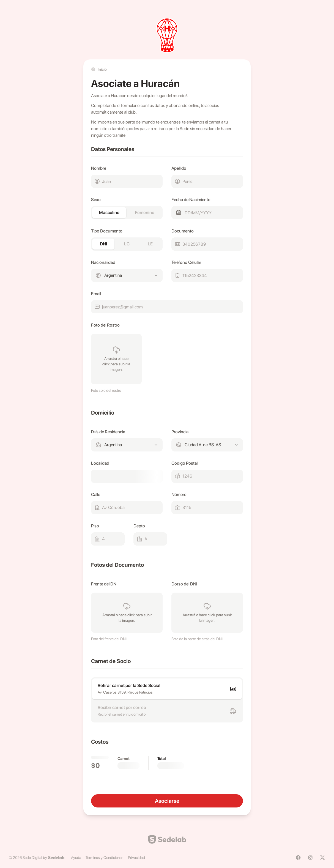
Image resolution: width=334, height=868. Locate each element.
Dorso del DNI (184, 584)
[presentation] (116, 359)
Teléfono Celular (186, 262)
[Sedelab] (56, 858)
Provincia (180, 432)
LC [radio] (127, 244)
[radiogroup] (127, 213)
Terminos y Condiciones (105, 858)
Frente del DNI (104, 584)
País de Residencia (108, 432)
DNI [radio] (103, 244)
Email (96, 294)
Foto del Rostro (105, 325)
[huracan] (167, 35)
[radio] (167, 689)
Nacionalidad (103, 262)
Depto (139, 526)
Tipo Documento (107, 231)
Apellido (179, 168)
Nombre (99, 168)
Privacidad (136, 858)
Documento (183, 231)
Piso (95, 526)
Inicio (99, 69)
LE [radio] (150, 244)
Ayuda (76, 858)
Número (179, 495)
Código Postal (184, 463)
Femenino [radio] (145, 213)
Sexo (96, 200)
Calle (96, 495)
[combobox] (127, 275)
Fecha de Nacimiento (191, 200)
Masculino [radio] (109, 213)
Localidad (100, 463)
